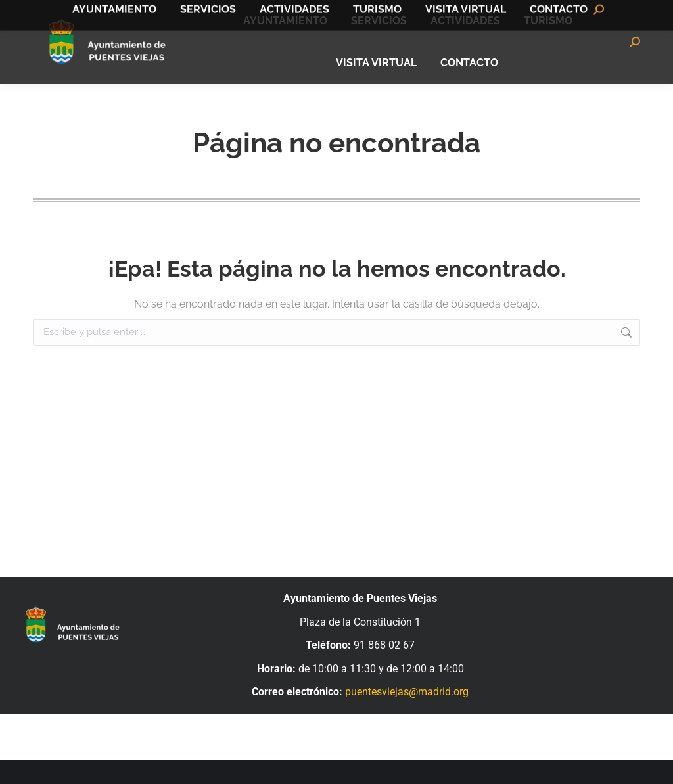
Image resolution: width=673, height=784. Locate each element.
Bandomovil (608, 12)
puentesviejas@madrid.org (407, 715)
